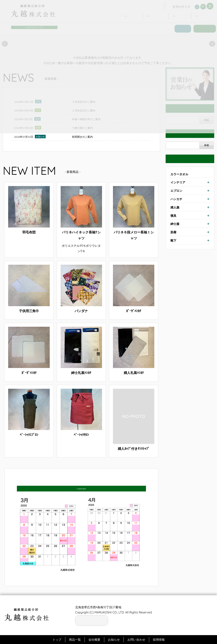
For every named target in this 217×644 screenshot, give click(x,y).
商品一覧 (75, 640)
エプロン (176, 190)
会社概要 (94, 640)
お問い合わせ (136, 640)
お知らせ (114, 640)
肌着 (173, 232)
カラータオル (179, 174)
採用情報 (159, 640)
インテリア (178, 182)
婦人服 (175, 207)
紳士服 (175, 224)
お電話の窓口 (92, 620)
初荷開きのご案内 (82, 137)
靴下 (173, 240)
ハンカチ (176, 199)
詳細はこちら (29, 220)
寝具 (173, 215)
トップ (57, 640)
